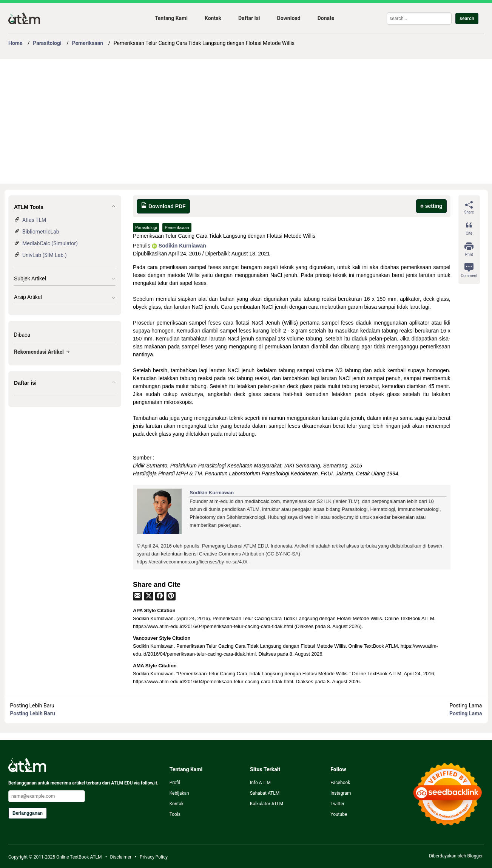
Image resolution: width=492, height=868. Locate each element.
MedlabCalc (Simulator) (50, 243)
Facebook (340, 783)
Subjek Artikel (30, 279)
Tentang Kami (171, 18)
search (467, 19)
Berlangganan (28, 813)
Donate (326, 18)
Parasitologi (146, 227)
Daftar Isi (249, 18)
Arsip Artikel (28, 297)
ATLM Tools (29, 207)
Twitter (337, 804)
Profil (175, 783)
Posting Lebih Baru (33, 713)
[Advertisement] (235, 121)
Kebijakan (179, 793)
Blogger (475, 856)
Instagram (341, 793)
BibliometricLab (41, 232)
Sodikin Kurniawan (179, 246)
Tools (175, 814)
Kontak (213, 18)
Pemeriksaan (177, 227)
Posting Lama (466, 713)
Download (289, 18)
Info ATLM (260, 783)
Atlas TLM (34, 220)
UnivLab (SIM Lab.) (45, 255)
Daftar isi (25, 383)
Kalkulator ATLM (267, 804)
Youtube (339, 814)
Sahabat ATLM (265, 793)
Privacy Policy (154, 857)
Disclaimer (121, 857)
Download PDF (163, 206)
